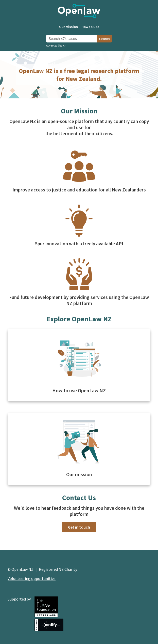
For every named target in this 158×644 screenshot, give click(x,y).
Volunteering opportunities (32, 578)
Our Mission (68, 27)
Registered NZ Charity (58, 569)
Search (104, 39)
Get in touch (79, 527)
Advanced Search (56, 46)
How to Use (90, 27)
